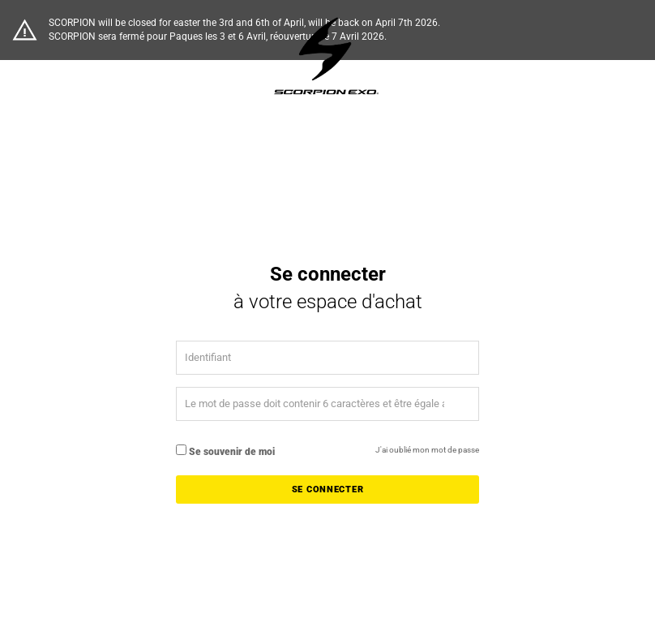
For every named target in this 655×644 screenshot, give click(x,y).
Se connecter (328, 489)
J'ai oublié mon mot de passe (427, 450)
